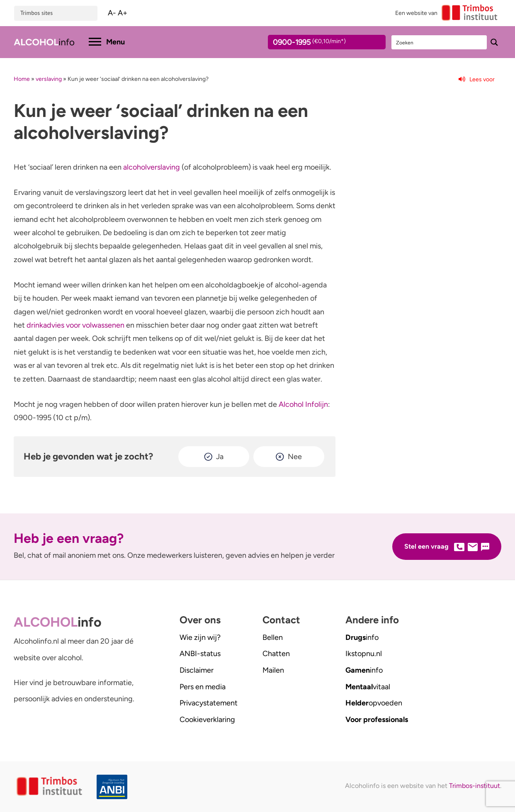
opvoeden (374, 703)
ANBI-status (200, 654)
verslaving (49, 79)
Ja (220, 457)
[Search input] (440, 42)
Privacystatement (209, 703)
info (362, 637)
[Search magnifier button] (494, 42)
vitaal (368, 687)
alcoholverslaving (152, 167)
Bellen (273, 637)
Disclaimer (197, 670)
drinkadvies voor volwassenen (75, 325)
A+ (123, 13)
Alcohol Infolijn (303, 404)
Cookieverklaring (207, 720)
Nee (295, 457)
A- (112, 13)
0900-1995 (319, 44)
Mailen (273, 670)
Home (22, 79)
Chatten (276, 654)
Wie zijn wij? (200, 637)
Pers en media (203, 687)
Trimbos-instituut (475, 786)
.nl (364, 654)
